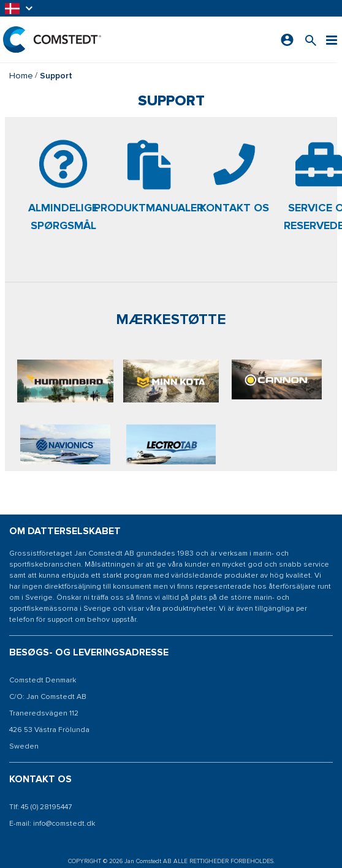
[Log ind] (287, 40)
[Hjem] (52, 40)
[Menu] (332, 40)
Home (21, 76)
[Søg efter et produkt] (311, 40)
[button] (20, 8)
